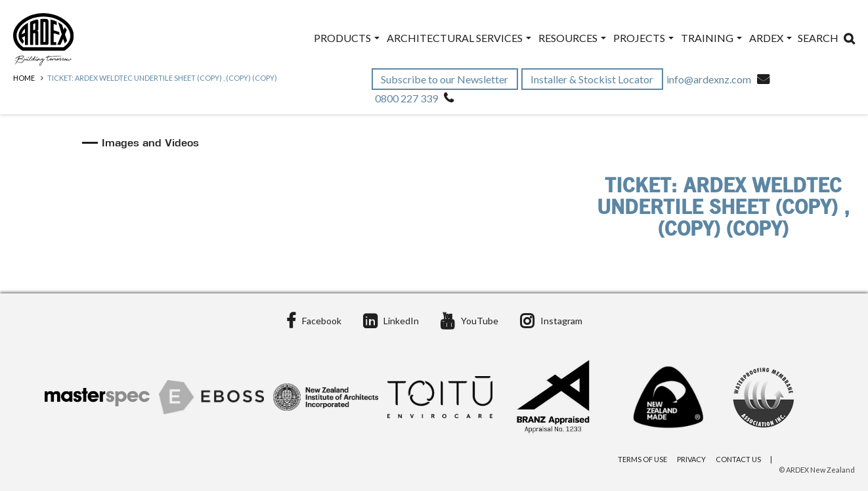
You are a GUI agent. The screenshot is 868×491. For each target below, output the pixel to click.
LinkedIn (391, 321)
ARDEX (770, 38)
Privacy (691, 459)
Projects (643, 38)
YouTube (469, 321)
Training (711, 38)
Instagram (551, 321)
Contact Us (738, 459)
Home (24, 78)
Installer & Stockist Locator (593, 79)
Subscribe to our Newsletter (445, 79)
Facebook (314, 321)
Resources (572, 38)
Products (347, 38)
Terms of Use (642, 459)
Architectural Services (459, 38)
